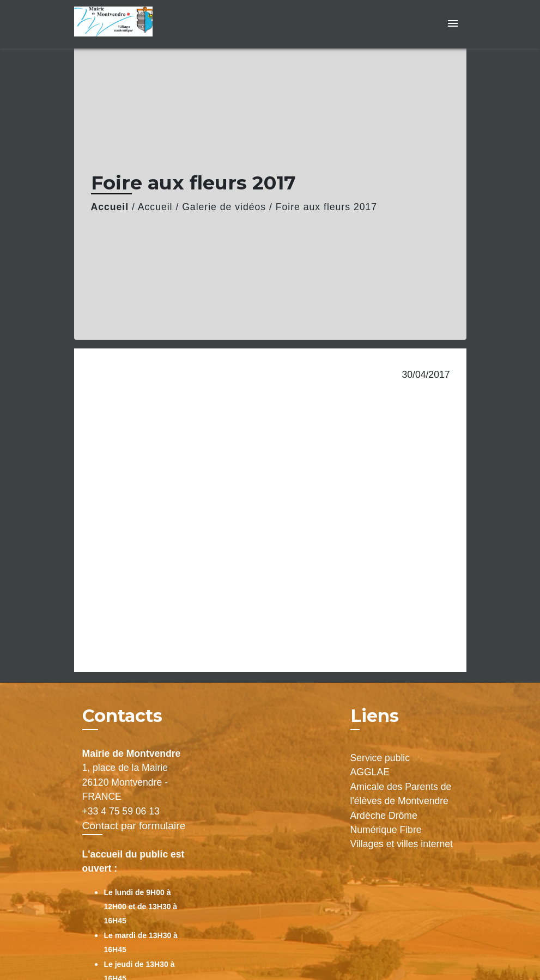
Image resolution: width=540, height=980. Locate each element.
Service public (380, 758)
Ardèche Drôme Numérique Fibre (386, 823)
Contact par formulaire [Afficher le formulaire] (134, 826)
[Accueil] (142, 24)
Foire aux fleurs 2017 (326, 207)
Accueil (110, 207)
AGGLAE (370, 772)
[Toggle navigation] (453, 24)
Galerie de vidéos (224, 207)
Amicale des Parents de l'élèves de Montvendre (401, 794)
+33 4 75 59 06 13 (121, 811)
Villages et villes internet (402, 844)
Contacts (122, 716)
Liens (375, 716)
